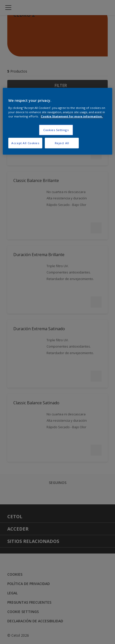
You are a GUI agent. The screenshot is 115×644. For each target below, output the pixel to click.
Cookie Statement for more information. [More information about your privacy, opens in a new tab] (72, 116)
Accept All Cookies (25, 143)
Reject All (62, 143)
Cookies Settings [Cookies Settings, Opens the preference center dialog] (56, 130)
